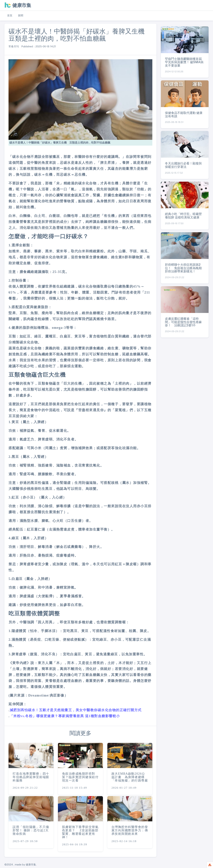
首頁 (10, 15)
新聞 (21, 15)
